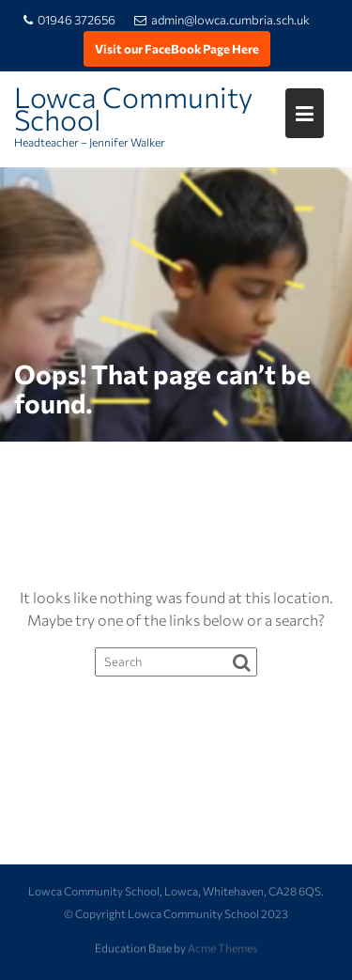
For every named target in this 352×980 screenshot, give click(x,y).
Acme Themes (222, 947)
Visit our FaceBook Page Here (177, 49)
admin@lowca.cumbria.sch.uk (222, 20)
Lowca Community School (133, 108)
